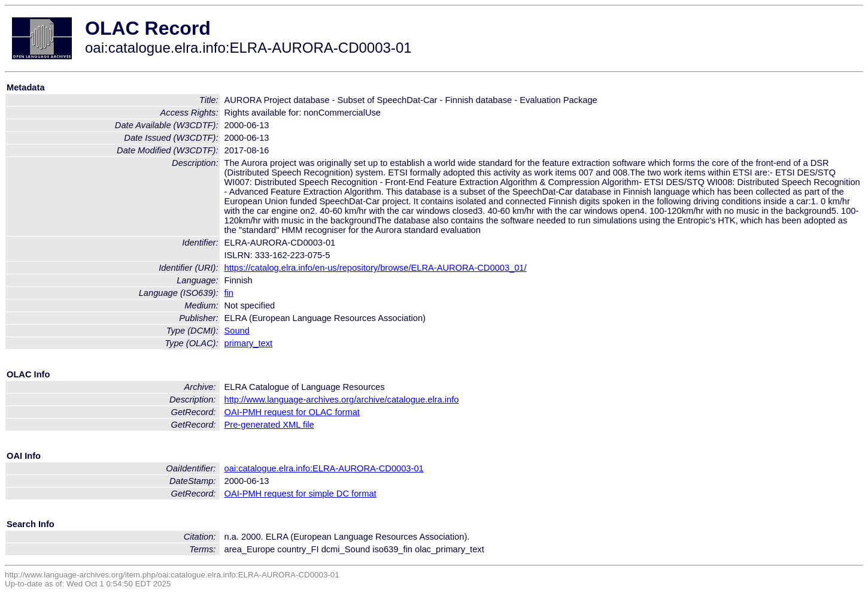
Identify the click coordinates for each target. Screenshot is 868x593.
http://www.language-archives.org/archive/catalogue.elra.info (342, 400)
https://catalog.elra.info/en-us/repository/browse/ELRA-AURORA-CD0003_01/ (376, 268)
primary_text (249, 343)
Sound (237, 331)
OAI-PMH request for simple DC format (301, 494)
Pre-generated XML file (269, 425)
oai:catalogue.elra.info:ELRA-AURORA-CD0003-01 (324, 468)
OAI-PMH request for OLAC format (292, 412)
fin (229, 293)
